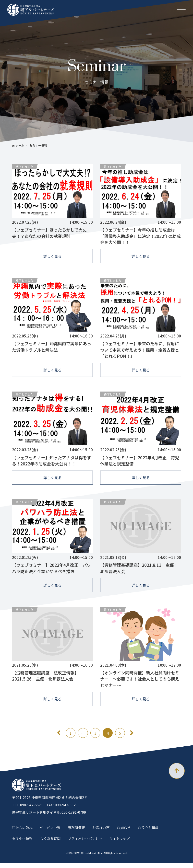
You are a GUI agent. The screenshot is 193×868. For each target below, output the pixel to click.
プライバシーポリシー (85, 844)
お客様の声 (101, 833)
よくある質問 (50, 844)
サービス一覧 (50, 833)
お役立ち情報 (148, 833)
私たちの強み (22, 833)
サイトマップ (120, 844)
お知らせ (124, 833)
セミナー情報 (22, 844)
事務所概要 (76, 833)
